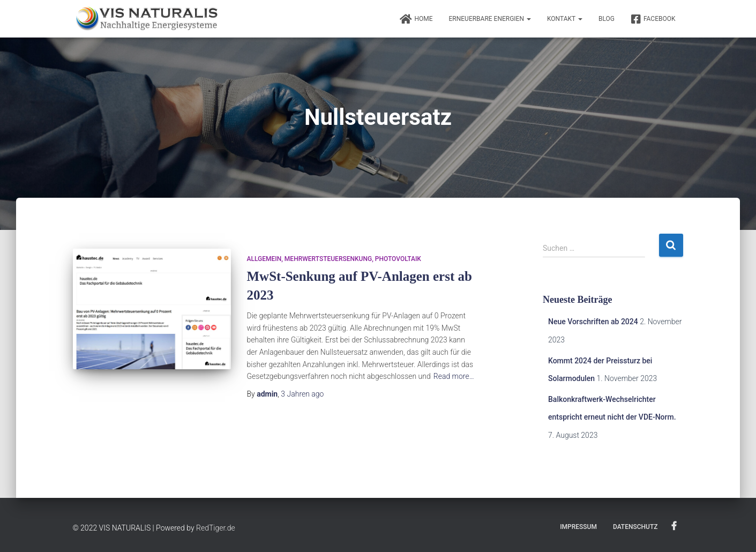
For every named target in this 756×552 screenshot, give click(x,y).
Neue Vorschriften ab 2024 (593, 322)
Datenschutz (635, 527)
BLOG (607, 19)
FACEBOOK (653, 19)
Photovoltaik (398, 259)
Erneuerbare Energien (490, 19)
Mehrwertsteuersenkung (328, 259)
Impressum (578, 527)
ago (302, 394)
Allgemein (264, 259)
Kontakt (565, 19)
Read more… (454, 376)
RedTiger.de (216, 528)
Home (416, 19)
